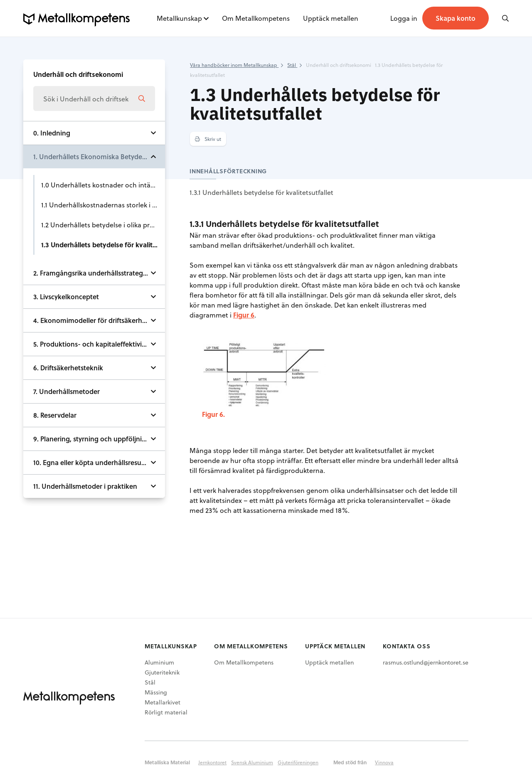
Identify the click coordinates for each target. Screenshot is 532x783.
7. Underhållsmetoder (66, 391)
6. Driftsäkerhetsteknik (68, 368)
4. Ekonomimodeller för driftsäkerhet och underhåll (99, 320)
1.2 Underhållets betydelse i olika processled (103, 225)
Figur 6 (244, 315)
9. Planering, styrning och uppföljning (92, 439)
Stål (150, 682)
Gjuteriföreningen (298, 762)
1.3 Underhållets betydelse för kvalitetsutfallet (103, 245)
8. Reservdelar (55, 415)
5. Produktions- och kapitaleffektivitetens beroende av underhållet (99, 344)
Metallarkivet (163, 702)
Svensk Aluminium (252, 762)
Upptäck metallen (331, 18)
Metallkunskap (179, 18)
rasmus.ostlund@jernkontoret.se (426, 662)
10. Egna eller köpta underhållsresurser (93, 462)
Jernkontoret (212, 762)
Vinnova (384, 762)
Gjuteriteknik (162, 672)
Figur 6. (213, 414)
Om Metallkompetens (256, 18)
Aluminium (159, 662)
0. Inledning (52, 133)
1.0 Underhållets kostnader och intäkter (102, 185)
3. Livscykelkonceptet (66, 297)
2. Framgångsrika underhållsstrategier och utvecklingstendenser (99, 273)
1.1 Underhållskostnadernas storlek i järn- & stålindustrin (103, 205)
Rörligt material (166, 712)
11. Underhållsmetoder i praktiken (85, 486)
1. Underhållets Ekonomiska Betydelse (92, 156)
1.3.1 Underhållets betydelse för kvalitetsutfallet (261, 192)
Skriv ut (208, 139)
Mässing (156, 692)
